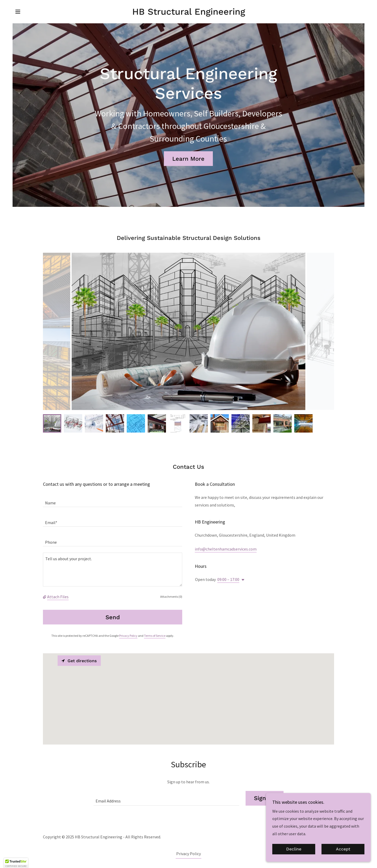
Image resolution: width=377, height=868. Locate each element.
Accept (343, 849)
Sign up (265, 798)
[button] (18, 12)
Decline (294, 849)
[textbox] (113, 500)
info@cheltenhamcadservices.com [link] (226, 549)
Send (113, 617)
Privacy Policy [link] (128, 636)
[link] (189, 13)
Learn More (188, 159)
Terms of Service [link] (155, 636)
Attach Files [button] (58, 597)
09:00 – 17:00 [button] (228, 579)
